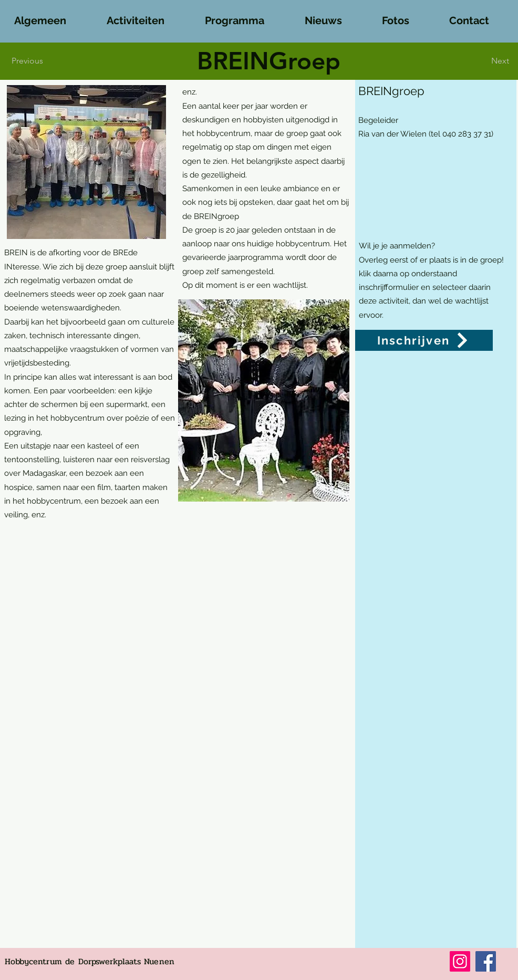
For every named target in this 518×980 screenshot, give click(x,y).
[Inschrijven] (424, 340)
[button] (51, 16)
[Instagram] (460, 961)
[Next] (493, 61)
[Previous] (30, 61)
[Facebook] (486, 961)
